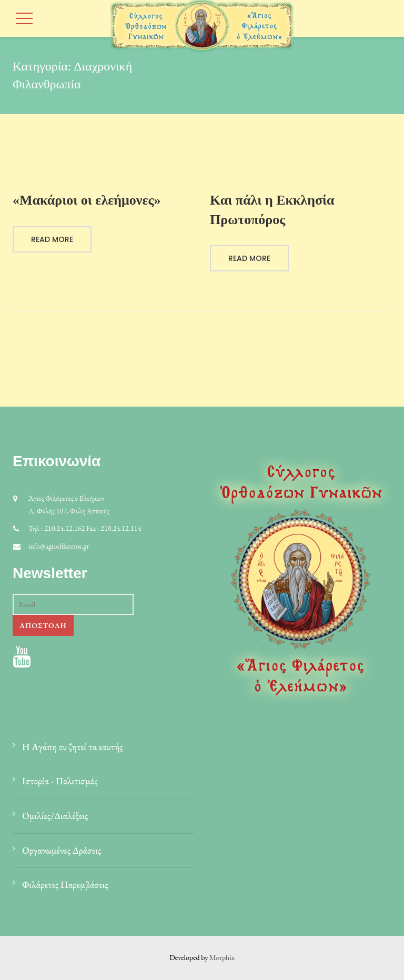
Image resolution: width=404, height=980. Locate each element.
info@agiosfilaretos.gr (59, 546)
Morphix (222, 957)
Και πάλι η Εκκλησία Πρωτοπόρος (272, 210)
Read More (52, 239)
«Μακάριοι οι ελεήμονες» (87, 200)
